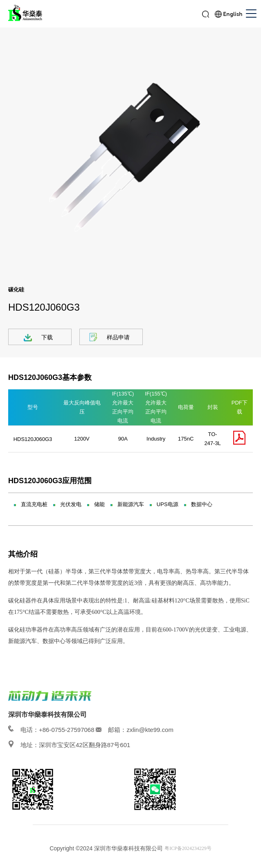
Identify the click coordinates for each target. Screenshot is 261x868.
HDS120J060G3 (33, 439)
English (233, 14)
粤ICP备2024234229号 (188, 848)
